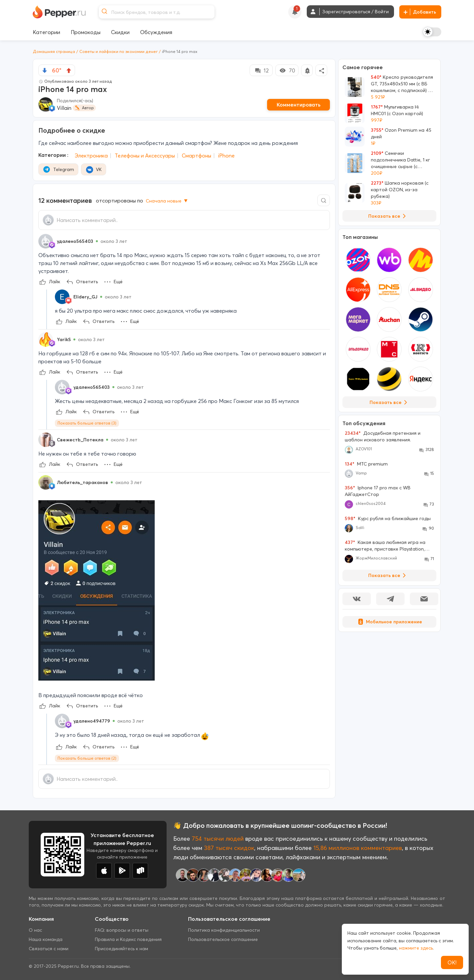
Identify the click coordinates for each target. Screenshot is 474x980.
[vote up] (69, 70)
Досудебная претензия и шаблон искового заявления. (383, 436)
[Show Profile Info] (46, 241)
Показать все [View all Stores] (390, 402)
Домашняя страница (54, 51)
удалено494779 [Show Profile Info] (92, 721)
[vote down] (45, 70)
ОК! (452, 962)
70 (287, 70)
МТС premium (366, 464)
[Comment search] (324, 200)
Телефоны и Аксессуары (145, 156)
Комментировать (299, 105)
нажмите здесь (416, 948)
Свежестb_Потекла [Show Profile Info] (80, 440)
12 (261, 70)
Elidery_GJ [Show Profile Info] (85, 297)
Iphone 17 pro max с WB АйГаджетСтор (378, 491)
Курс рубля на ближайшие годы (388, 518)
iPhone (226, 156)
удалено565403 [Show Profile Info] (75, 241)
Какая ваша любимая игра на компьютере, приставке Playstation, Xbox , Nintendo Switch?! (385, 546)
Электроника (91, 156)
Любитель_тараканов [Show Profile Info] (82, 482)
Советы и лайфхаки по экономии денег (118, 51)
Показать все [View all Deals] (388, 216)
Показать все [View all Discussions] (388, 575)
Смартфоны (197, 156)
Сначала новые (167, 201)
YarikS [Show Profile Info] (64, 339)
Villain (64, 108)
